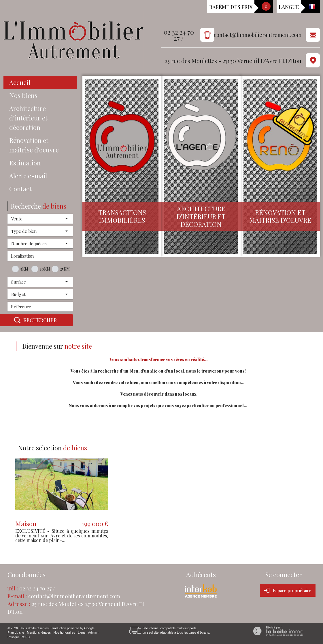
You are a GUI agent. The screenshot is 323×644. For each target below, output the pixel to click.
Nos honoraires (64, 632)
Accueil (20, 82)
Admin (93, 632)
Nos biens (23, 95)
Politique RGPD (19, 637)
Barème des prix (231, 7)
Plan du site (16, 632)
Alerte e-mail (28, 176)
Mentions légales (39, 632)
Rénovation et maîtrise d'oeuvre (34, 145)
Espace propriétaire (288, 590)
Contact (20, 189)
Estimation (25, 163)
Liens (82, 632)
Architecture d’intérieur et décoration (28, 118)
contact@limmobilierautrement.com (258, 35)
